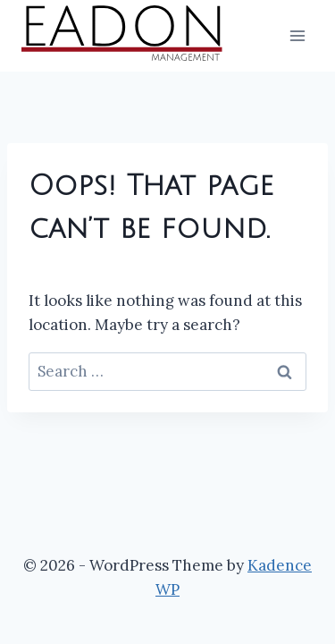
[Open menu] (297, 35)
